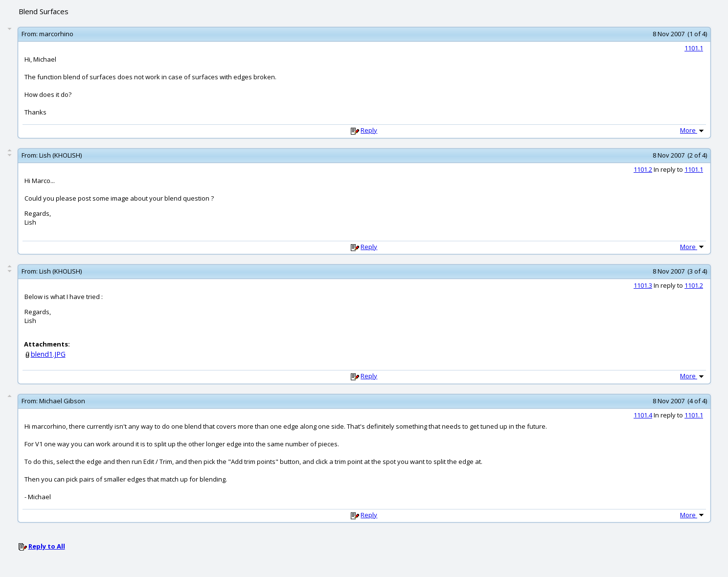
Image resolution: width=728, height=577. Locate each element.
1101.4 (643, 415)
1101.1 (694, 48)
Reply (369, 130)
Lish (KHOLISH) (60, 155)
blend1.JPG (48, 354)
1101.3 (643, 285)
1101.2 (643, 169)
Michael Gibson (62, 401)
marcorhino (56, 34)
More (693, 130)
